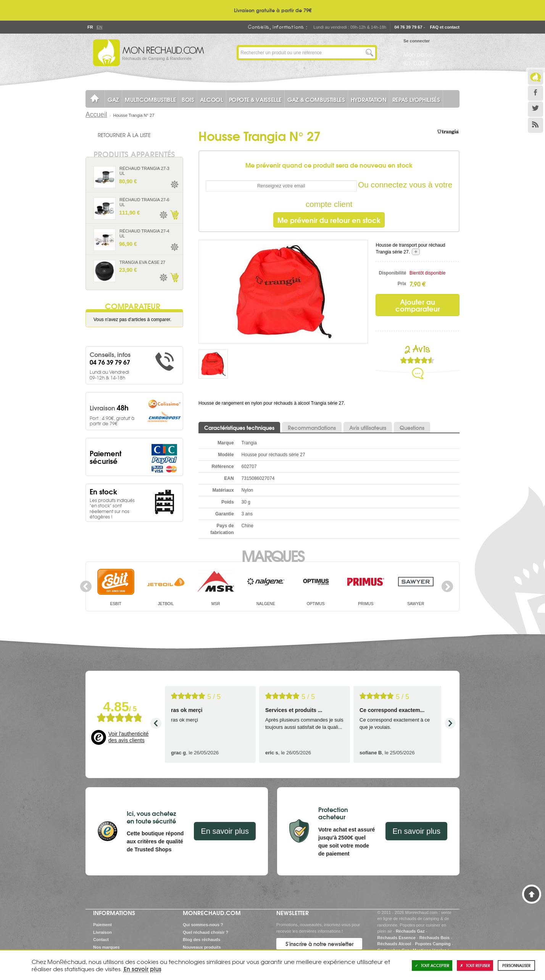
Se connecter (417, 41)
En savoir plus (225, 831)
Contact (101, 940)
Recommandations (312, 428)
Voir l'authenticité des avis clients (128, 737)
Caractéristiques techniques (239, 428)
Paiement (102, 925)
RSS (535, 125)
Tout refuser (475, 965)
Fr (90, 27)
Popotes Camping (433, 944)
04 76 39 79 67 (408, 27)
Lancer (369, 53)
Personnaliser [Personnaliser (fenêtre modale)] (516, 965)
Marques (273, 555)
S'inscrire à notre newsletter (319, 944)
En (99, 27)
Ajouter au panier (174, 215)
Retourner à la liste (124, 135)
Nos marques (106, 947)
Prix (402, 284)
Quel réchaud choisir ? (206, 932)
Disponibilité (392, 273)
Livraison (102, 932)
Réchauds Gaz (410, 931)
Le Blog (535, 77)
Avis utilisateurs (368, 428)
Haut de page (532, 894)
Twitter (535, 109)
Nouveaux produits (202, 947)
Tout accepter (432, 965)
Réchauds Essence (397, 938)
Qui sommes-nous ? (203, 925)
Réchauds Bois (435, 938)
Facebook (535, 93)
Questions (412, 428)
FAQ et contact (445, 27)
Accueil (96, 115)
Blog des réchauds (202, 940)
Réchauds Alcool (394, 944)
